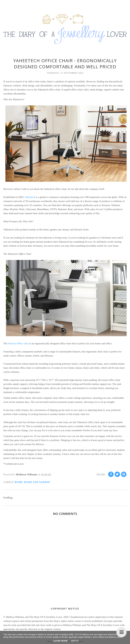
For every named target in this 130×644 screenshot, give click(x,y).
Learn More (60, 641)
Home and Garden (37, 482)
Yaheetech (30, 197)
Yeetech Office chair (18, 343)
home (19, 482)
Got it (75, 641)
